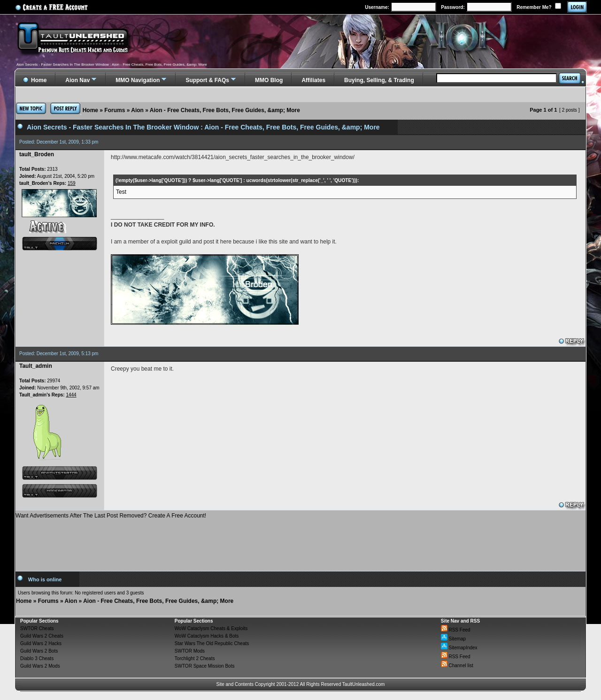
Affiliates (313, 80)
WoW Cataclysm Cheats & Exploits (211, 628)
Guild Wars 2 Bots (39, 651)
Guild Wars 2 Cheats (42, 636)
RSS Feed (456, 630)
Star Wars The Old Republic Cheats (212, 643)
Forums (115, 110)
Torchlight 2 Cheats (195, 658)
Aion (137, 110)
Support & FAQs (207, 80)
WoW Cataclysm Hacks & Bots (207, 636)
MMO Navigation (138, 80)
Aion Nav (77, 80)
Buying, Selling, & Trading (379, 80)
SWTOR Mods (190, 651)
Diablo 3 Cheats (37, 658)
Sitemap (453, 639)
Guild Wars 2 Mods (40, 666)
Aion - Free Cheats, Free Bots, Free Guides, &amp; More (225, 110)
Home (90, 110)
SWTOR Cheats (37, 628)
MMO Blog (269, 80)
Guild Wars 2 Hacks (41, 643)
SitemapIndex (459, 648)
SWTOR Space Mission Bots (205, 666)
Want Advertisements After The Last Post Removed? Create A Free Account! (111, 516)
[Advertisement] (300, 541)
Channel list (457, 666)
